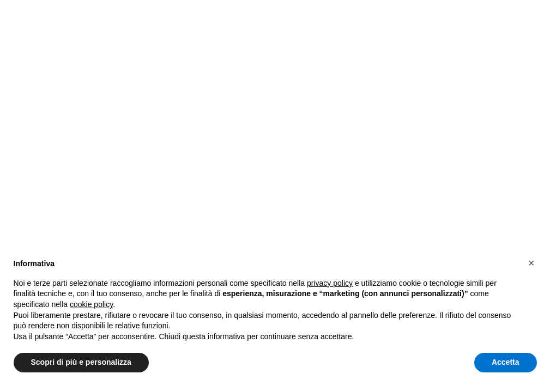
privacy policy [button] (330, 283)
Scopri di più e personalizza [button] (81, 362)
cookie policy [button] (91, 304)
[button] (531, 263)
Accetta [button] (506, 362)
